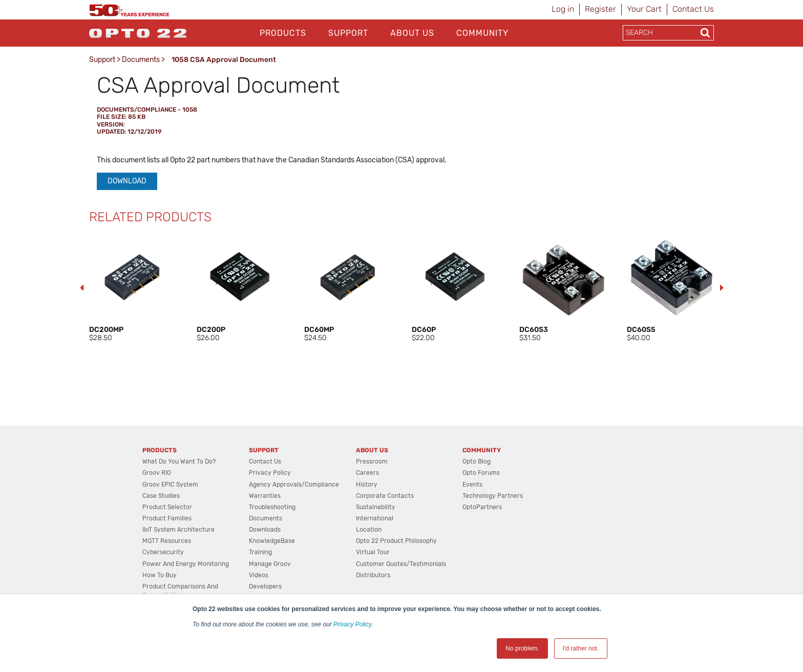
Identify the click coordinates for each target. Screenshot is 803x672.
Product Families (167, 518)
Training (260, 552)
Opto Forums (481, 473)
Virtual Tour (373, 552)
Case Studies (161, 496)
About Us (412, 33)
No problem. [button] (522, 648)
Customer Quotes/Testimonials (401, 564)
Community (482, 33)
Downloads (265, 530)
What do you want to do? (179, 461)
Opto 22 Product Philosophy (396, 541)
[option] (133, 288)
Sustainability (376, 507)
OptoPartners (482, 507)
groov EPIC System (170, 485)
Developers (265, 586)
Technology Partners (493, 496)
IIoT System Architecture (178, 530)
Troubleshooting (272, 507)
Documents (141, 60)
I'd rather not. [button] (581, 648)
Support (348, 33)
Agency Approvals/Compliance (294, 485)
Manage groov (270, 564)
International (375, 518)
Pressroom (372, 461)
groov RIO (157, 473)
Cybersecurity (163, 552)
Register (600, 9)
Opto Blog (477, 461)
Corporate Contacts (385, 496)
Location (369, 530)
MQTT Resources (167, 541)
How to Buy (160, 575)
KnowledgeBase (272, 541)
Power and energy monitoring (186, 564)
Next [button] (722, 288)
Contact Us (693, 9)
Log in (563, 9)
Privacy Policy (352, 624)
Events (472, 485)
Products (283, 33)
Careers (367, 473)
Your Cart (644, 9)
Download (127, 181)
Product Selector (167, 507)
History (367, 485)
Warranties (265, 496)
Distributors (373, 575)
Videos (259, 575)
